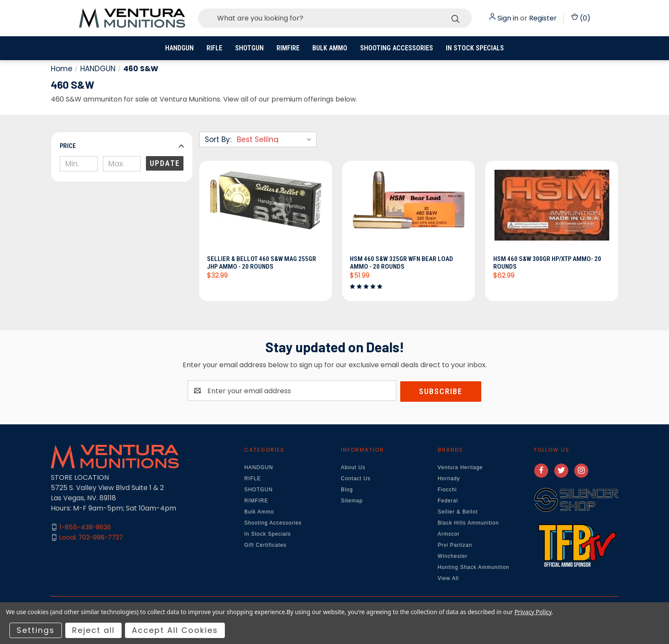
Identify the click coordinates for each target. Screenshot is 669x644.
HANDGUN (179, 48)
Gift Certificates (265, 545)
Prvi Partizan (455, 545)
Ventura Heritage (460, 468)
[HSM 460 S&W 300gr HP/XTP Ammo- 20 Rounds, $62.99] (551, 211)
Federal (448, 501)
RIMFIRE (288, 48)
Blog (347, 490)
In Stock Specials (475, 48)
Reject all (93, 630)
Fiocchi (447, 490)
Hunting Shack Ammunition (474, 568)
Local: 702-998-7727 (91, 538)
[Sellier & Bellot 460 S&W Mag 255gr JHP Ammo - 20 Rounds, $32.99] (266, 211)
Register (543, 18)
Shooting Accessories (397, 48)
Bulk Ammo (330, 48)
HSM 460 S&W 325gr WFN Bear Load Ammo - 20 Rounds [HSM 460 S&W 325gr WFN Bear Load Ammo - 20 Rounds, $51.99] (402, 263)
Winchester (453, 557)
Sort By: (218, 139)
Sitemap (352, 501)
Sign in (508, 18)
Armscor (449, 534)
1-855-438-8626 (85, 528)
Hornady (449, 479)
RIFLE (214, 48)
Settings (36, 630)
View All (448, 579)
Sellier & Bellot (458, 512)
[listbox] (276, 139)
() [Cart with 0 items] (581, 18)
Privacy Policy (533, 612)
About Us (353, 468)
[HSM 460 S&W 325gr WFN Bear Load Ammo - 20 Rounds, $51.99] (409, 211)
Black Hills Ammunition (468, 523)
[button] (122, 146)
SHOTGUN (249, 48)
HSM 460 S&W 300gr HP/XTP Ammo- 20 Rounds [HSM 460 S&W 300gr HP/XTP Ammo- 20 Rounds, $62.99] (548, 263)
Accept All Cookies (175, 630)
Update (165, 163)
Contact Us (356, 479)
